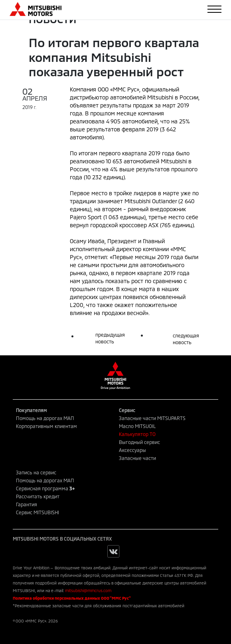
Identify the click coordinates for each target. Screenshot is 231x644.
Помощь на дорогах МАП (45, 418)
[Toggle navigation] (214, 9)
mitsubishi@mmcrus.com (88, 590)
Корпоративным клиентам (46, 426)
